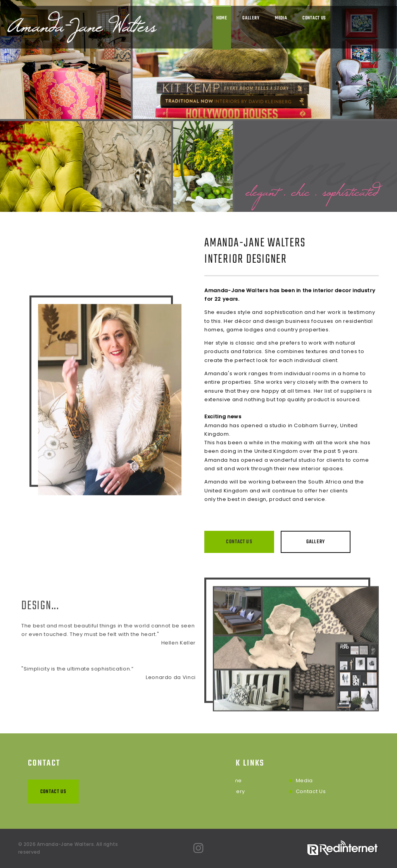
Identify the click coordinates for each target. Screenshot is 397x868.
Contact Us (314, 18)
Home (222, 18)
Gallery (251, 18)
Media (281, 18)
